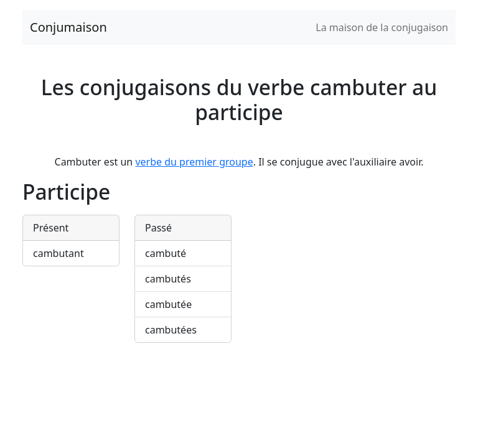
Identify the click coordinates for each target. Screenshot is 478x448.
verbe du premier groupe (194, 162)
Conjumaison (68, 27)
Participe (66, 192)
